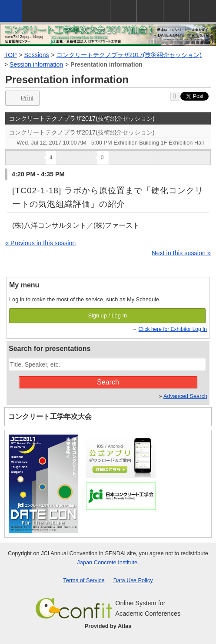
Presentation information (106, 64)
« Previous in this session (40, 243)
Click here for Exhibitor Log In (173, 329)
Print (22, 98)
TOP (11, 55)
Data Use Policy (133, 580)
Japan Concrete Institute (107, 562)
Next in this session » (181, 253)
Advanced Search (185, 396)
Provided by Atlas (108, 626)
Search (108, 382)
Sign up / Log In (107, 315)
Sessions (37, 55)
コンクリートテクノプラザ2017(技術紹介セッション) (129, 55)
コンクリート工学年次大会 (50, 416)
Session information (36, 64)
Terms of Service (84, 580)
